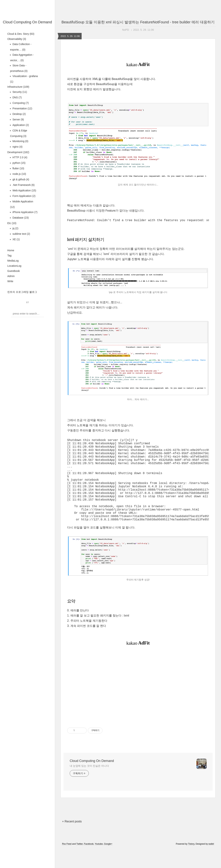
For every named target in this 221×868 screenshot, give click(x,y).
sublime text (21, 234)
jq (15, 228)
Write (10, 281)
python (19, 163)
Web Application (24, 190)
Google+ (108, 863)
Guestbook (14, 271)
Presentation (22, 108)
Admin (11, 276)
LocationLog (14, 266)
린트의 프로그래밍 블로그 (22, 292)
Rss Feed (67, 863)
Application (20, 125)
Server (18, 119)
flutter (18, 168)
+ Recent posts (72, 841)
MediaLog (13, 261)
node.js (19, 174)
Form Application (24, 196)
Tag (9, 256)
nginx (17, 147)
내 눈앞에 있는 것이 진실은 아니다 (89, 785)
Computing (20, 103)
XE (16, 239)
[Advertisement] (138, 705)
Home (11, 250)
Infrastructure (18, 87)
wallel (211, 863)
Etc (12, 223)
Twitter (80, 863)
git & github (20, 179)
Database (20, 218)
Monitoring (20, 141)
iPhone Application (25, 212)
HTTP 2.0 (20, 157)
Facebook (89, 863)
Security (19, 92)
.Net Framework (23, 185)
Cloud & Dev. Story (21, 34)
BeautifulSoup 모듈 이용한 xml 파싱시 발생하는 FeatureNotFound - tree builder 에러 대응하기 (138, 22)
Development (18, 152)
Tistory (191, 863)
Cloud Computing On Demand (28, 22)
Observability (17, 39)
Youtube (99, 863)
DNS (17, 97)
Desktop (19, 114)
